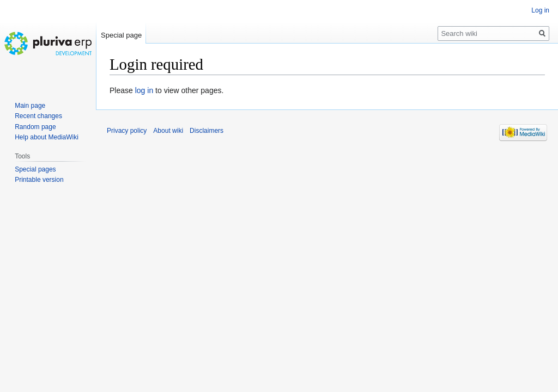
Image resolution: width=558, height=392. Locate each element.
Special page (121, 35)
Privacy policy (127, 131)
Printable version (39, 180)
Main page (30, 106)
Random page (35, 127)
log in (144, 90)
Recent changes (38, 116)
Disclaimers (207, 131)
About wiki (168, 131)
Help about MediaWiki (47, 137)
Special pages (35, 169)
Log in (540, 10)
